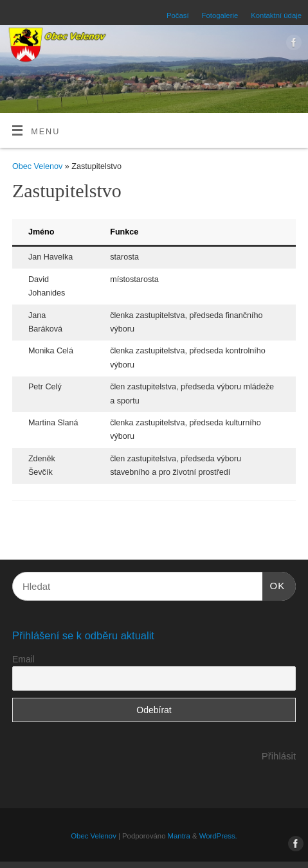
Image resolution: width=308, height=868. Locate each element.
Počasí (178, 15)
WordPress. (218, 836)
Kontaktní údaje (276, 15)
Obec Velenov (37, 166)
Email (23, 659)
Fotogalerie (220, 15)
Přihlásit (279, 756)
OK (274, 584)
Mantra (179, 836)
